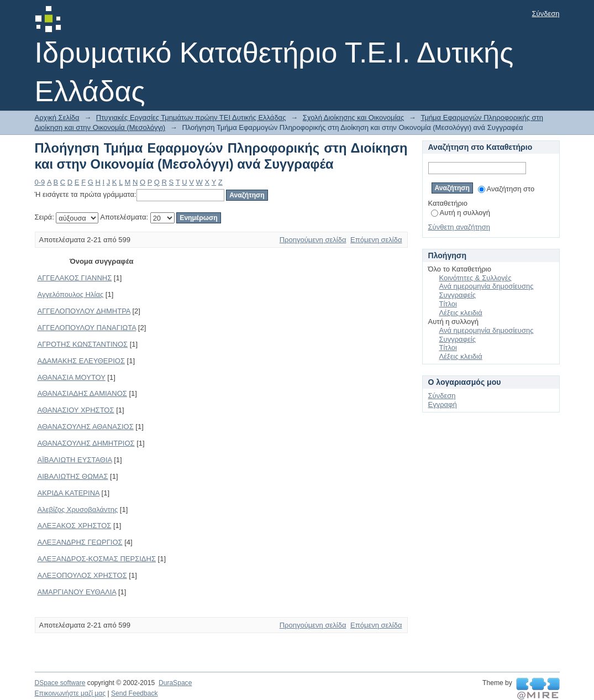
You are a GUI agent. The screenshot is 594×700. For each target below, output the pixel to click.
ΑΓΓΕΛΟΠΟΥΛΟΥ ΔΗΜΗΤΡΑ (84, 311)
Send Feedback (135, 693)
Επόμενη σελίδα (376, 240)
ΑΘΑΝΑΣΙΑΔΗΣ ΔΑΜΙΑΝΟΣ (82, 393)
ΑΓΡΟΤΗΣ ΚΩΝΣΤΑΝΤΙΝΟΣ (83, 344)
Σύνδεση (546, 14)
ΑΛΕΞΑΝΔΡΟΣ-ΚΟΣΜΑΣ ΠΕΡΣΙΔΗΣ (97, 559)
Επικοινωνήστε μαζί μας (70, 693)
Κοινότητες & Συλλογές (475, 278)
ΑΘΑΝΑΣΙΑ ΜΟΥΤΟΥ (72, 377)
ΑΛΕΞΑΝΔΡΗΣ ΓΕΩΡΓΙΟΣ (80, 542)
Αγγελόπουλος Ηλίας (71, 294)
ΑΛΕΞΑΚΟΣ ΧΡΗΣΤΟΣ (75, 526)
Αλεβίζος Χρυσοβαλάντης (78, 510)
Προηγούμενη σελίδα (313, 240)
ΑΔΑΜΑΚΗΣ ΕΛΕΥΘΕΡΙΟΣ (81, 361)
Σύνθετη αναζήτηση (459, 227)
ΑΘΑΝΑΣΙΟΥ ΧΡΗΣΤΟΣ (76, 410)
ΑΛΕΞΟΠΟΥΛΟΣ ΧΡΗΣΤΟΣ (82, 575)
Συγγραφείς (458, 295)
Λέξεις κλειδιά (461, 313)
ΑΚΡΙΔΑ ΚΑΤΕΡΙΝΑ (69, 493)
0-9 (40, 182)
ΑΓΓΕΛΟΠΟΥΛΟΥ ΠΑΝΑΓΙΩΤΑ (87, 328)
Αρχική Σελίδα (57, 117)
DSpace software (60, 683)
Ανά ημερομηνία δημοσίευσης (487, 286)
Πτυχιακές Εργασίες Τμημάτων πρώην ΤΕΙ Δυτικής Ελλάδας (191, 117)
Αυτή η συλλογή (461, 213)
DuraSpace (175, 683)
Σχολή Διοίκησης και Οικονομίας (354, 117)
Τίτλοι (448, 304)
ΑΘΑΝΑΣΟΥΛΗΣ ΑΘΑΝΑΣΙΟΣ (86, 427)
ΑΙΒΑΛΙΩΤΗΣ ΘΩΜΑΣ (73, 476)
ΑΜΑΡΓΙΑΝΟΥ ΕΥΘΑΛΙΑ (77, 592)
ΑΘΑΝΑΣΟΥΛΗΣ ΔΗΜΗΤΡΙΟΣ (86, 443)
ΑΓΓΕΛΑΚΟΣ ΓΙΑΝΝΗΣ (75, 278)
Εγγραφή (443, 404)
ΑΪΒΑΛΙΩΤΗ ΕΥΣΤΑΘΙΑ (75, 460)
